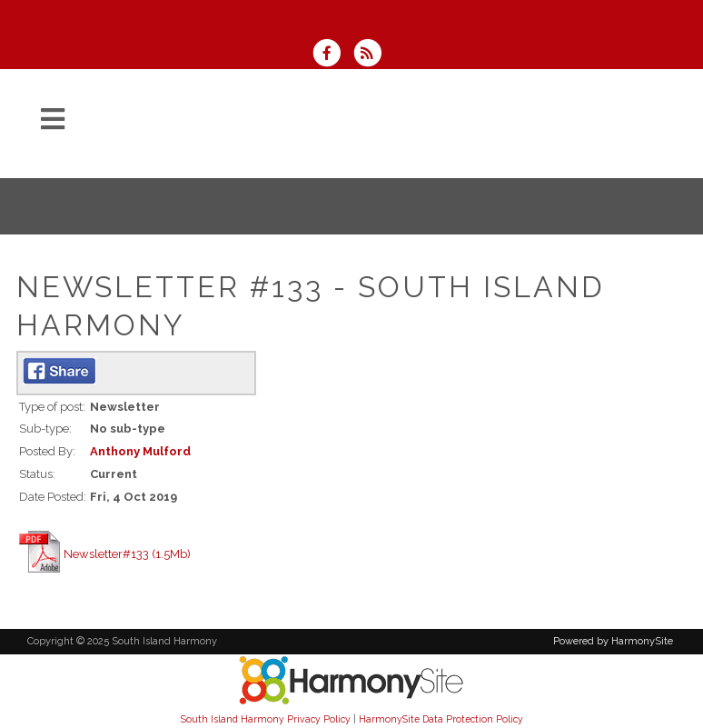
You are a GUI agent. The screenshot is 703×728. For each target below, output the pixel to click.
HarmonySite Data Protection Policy (441, 719)
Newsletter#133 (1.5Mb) (127, 554)
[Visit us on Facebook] (332, 55)
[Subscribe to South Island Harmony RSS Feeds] (372, 55)
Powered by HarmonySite (613, 641)
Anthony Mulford (140, 451)
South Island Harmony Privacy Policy (266, 719)
